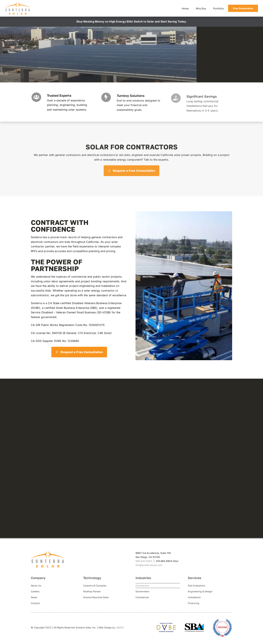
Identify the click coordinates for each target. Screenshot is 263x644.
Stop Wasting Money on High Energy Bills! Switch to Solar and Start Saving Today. (131, 21)
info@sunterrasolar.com (149, 565)
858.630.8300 (144, 561)
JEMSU (120, 627)
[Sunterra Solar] (18, 3)
